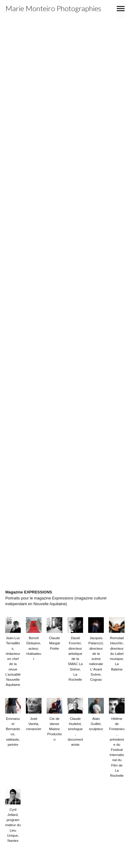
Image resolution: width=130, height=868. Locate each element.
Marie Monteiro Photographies (53, 8)
